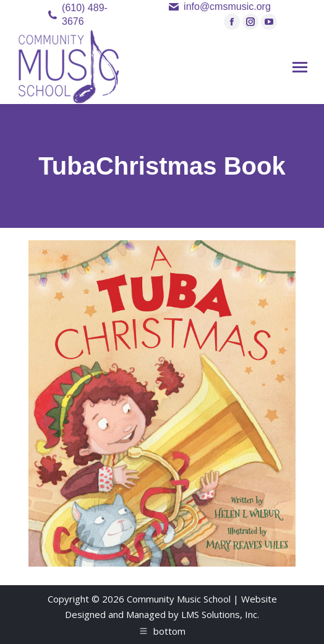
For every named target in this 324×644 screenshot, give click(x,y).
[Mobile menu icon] (300, 67)
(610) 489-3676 (85, 15)
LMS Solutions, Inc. (220, 614)
